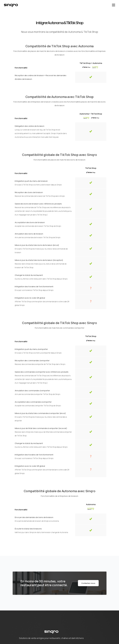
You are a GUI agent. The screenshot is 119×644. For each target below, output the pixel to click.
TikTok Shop (91, 168)
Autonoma (91, 504)
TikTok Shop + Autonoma (91, 63)
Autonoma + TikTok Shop (91, 114)
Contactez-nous (88, 583)
